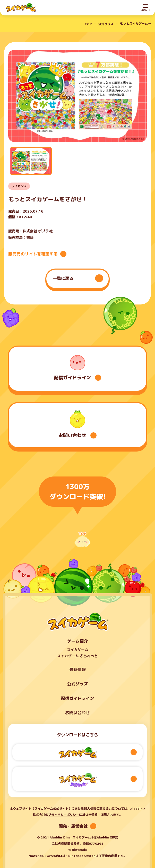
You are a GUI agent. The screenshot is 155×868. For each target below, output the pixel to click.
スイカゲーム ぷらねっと (77, 656)
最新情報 (77, 670)
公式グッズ (77, 684)
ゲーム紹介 (77, 641)
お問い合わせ (77, 713)
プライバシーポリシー (64, 815)
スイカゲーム (77, 650)
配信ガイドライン (77, 698)
